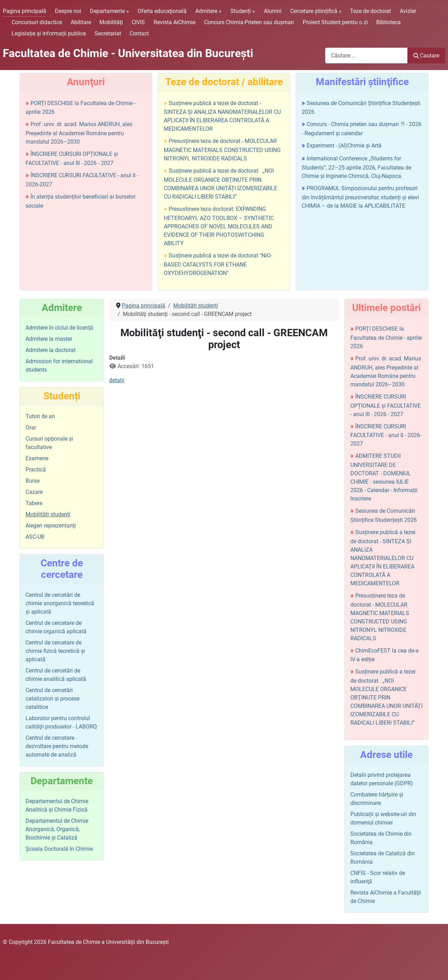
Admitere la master (49, 339)
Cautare (426, 56)
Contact (139, 33)
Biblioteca (388, 22)
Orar (31, 427)
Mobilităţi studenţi (48, 514)
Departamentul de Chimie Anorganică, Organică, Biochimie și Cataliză (57, 829)
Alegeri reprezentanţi (51, 526)
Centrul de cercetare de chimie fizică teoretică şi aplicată (55, 651)
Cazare (34, 492)
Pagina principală (24, 11)
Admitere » (208, 11)
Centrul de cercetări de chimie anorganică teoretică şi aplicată (60, 603)
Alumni (273, 11)
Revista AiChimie (174, 22)
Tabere (34, 503)
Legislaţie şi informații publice (49, 33)
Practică (36, 470)
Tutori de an (40, 416)
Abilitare (81, 22)
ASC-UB (35, 537)
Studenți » (243, 11)
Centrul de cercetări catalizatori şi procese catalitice (52, 699)
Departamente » (110, 11)
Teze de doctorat (370, 11)
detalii (117, 380)
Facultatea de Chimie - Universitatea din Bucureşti (128, 53)
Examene (37, 458)
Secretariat (108, 33)
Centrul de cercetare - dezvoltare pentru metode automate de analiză (57, 746)
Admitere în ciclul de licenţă (59, 328)
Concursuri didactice (37, 22)
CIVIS (138, 22)
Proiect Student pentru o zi (335, 22)
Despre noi (68, 11)
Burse (33, 481)
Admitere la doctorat (51, 350)
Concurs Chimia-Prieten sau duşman (249, 22)
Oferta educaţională (162, 11)
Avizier (408, 11)
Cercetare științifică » (316, 11)
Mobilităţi (111, 22)
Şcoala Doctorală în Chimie (59, 849)
